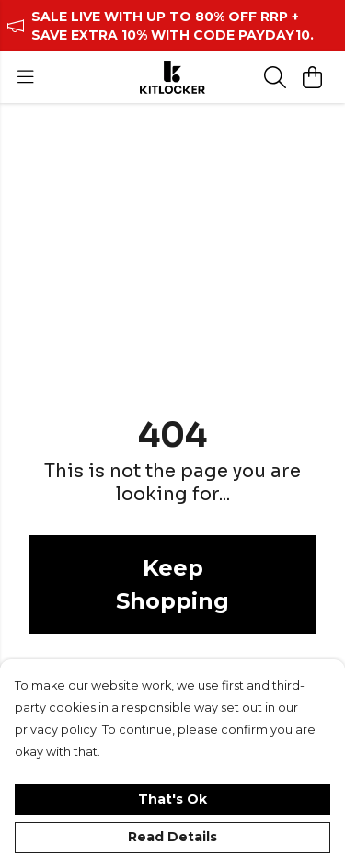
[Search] (275, 77)
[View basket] (312, 77)
